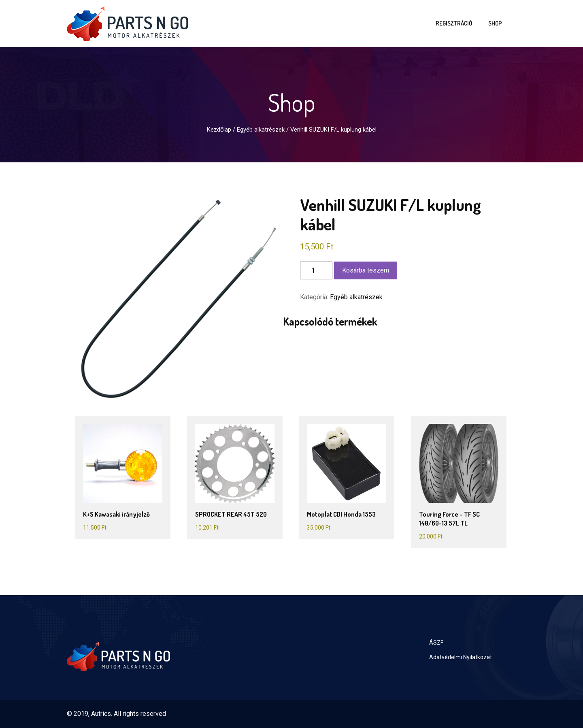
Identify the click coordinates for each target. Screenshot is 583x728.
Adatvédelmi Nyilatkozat (461, 657)
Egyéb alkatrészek (261, 130)
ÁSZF (436, 643)
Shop (495, 23)
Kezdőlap (219, 130)
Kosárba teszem (366, 270)
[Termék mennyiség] (316, 270)
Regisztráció (454, 23)
